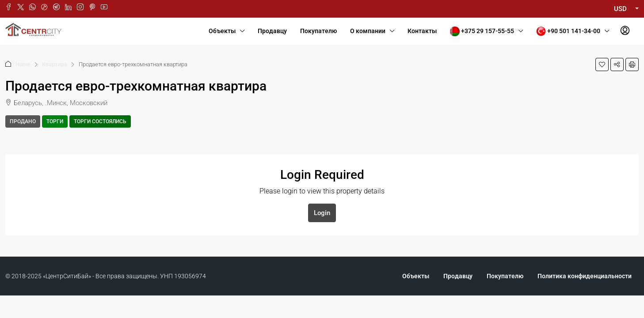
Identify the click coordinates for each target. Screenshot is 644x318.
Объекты (222, 31)
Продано (23, 121)
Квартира (55, 64)
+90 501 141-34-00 (568, 31)
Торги (55, 121)
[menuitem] (625, 31)
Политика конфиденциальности (585, 276)
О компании (368, 31)
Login (322, 213)
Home (23, 64)
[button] (602, 64)
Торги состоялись (100, 121)
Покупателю (318, 31)
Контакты (422, 31)
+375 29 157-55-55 (482, 31)
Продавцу (272, 31)
